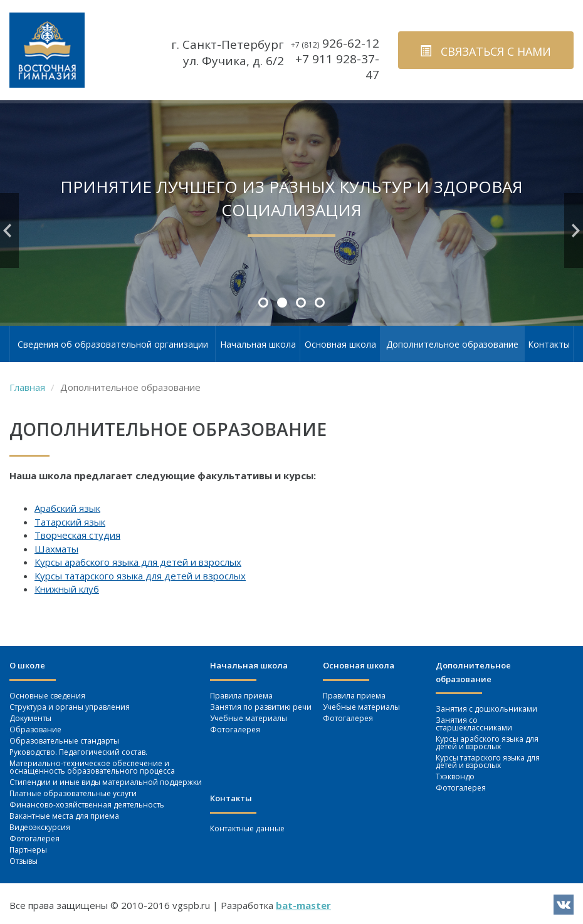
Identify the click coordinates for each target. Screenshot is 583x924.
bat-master (303, 905)
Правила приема (241, 696)
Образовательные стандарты (64, 741)
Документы (30, 718)
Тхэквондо (455, 776)
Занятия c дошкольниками (486, 709)
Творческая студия (77, 535)
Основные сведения (47, 696)
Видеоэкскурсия (40, 827)
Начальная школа (258, 344)
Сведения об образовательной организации (113, 344)
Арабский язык (67, 508)
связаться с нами (486, 51)
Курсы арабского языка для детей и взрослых (138, 562)
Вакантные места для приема (64, 816)
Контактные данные (247, 828)
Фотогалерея (34, 838)
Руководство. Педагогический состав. (78, 752)
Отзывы (24, 861)
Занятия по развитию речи (261, 707)
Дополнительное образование (452, 344)
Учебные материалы (249, 718)
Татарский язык (70, 522)
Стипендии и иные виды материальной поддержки (106, 782)
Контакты (549, 344)
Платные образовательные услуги (73, 793)
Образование (35, 729)
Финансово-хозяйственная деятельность (87, 805)
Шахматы (56, 549)
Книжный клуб (67, 589)
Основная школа (340, 344)
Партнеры (28, 850)
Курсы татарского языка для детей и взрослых (140, 576)
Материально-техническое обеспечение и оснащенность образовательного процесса (92, 767)
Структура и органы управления (70, 707)
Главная (27, 387)
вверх (551, 878)
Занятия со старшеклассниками (474, 724)
